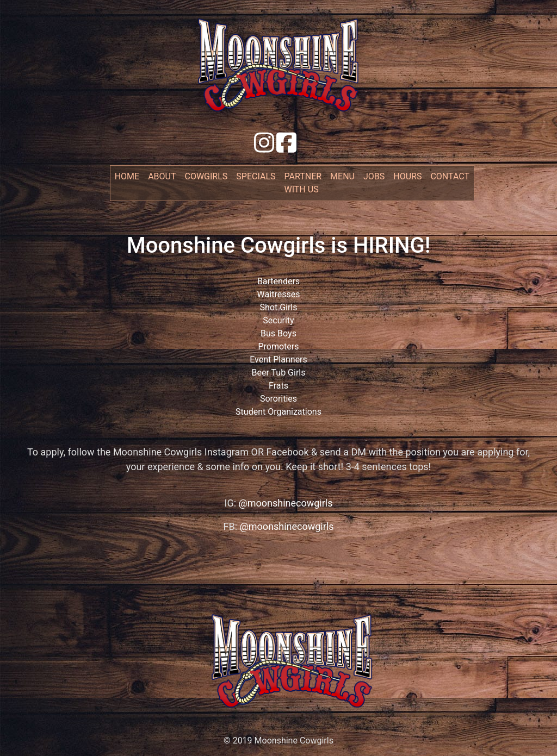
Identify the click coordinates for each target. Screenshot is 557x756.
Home (129, 176)
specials (256, 176)
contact (450, 176)
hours (407, 176)
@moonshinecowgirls (286, 503)
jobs (374, 176)
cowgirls (206, 176)
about (162, 176)
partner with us (303, 183)
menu (342, 176)
